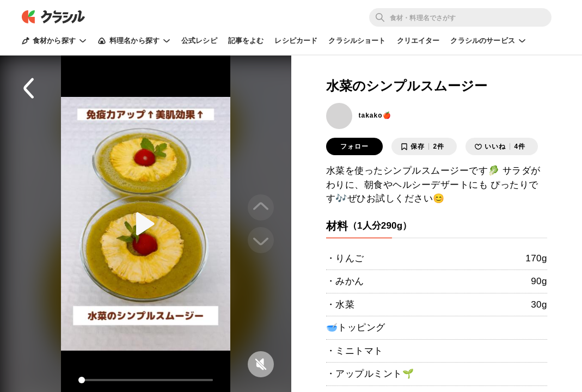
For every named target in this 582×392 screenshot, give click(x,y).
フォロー (354, 146)
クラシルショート (357, 41)
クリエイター (418, 41)
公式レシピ (199, 41)
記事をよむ (246, 41)
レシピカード (296, 41)
